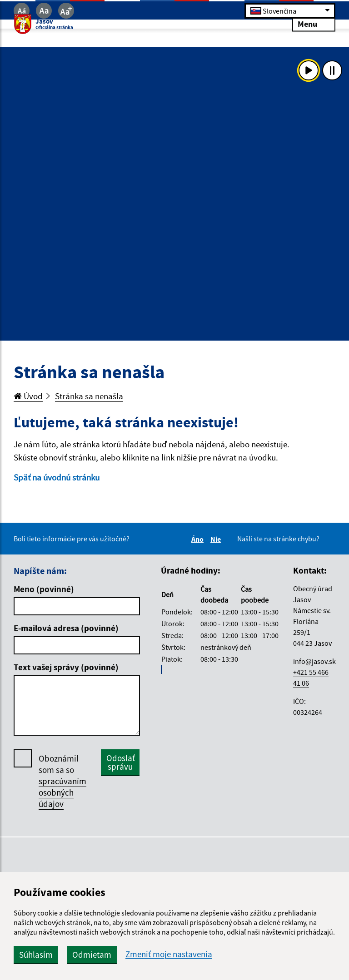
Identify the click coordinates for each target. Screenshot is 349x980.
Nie (217, 539)
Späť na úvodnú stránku (57, 477)
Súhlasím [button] (36, 955)
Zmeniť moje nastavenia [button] (169, 954)
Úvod (28, 396)
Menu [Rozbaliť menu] (314, 24)
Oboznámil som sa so (62, 781)
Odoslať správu (121, 762)
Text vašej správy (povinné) (66, 667)
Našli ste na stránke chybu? (278, 539)
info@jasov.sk (314, 661)
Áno (199, 539)
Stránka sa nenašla (89, 396)
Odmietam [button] (92, 955)
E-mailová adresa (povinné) (66, 628)
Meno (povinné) (44, 589)
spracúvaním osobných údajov (62, 792)
